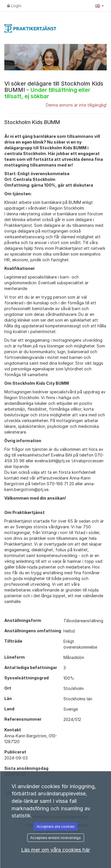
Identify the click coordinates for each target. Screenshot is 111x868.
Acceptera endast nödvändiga (55, 838)
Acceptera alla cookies (56, 827)
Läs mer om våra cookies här (55, 850)
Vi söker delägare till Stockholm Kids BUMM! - (54, 90)
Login (14, 6)
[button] (99, 6)
